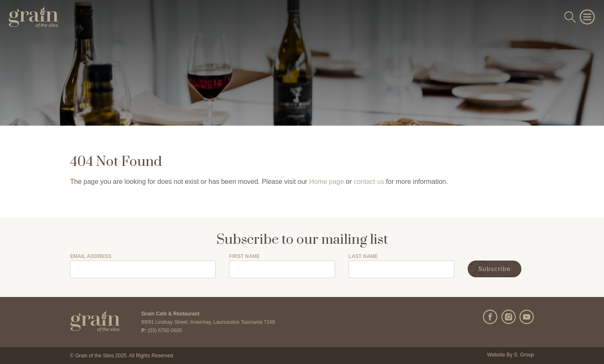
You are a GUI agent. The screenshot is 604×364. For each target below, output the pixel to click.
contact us (369, 182)
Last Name (363, 257)
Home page (327, 182)
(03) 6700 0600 (165, 330)
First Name (244, 257)
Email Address (91, 257)
